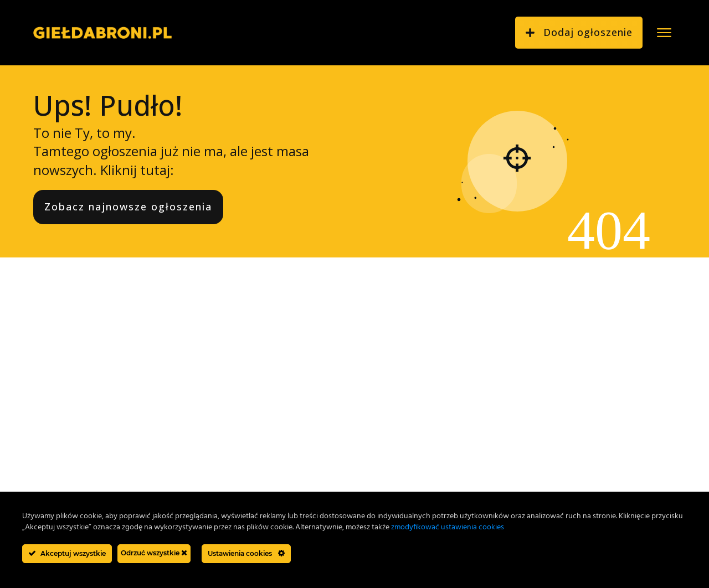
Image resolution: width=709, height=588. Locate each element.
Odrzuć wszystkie (154, 553)
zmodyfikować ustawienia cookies (448, 527)
